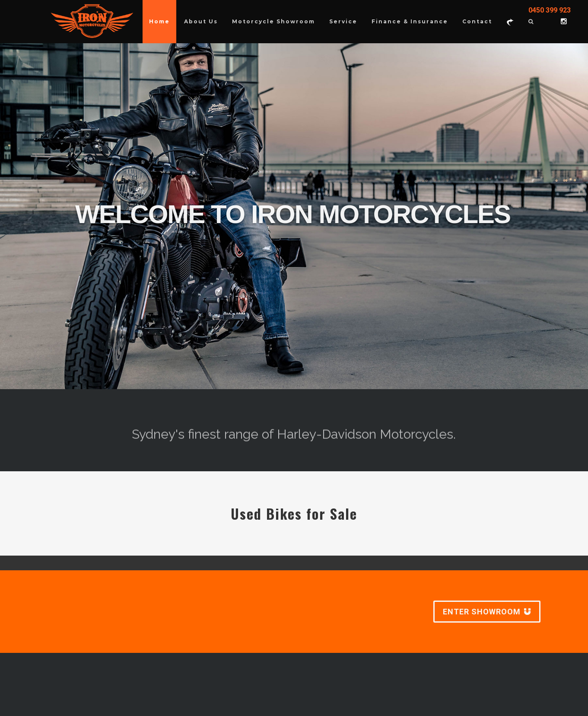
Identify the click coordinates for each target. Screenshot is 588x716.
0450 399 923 (550, 10)
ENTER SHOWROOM (487, 612)
